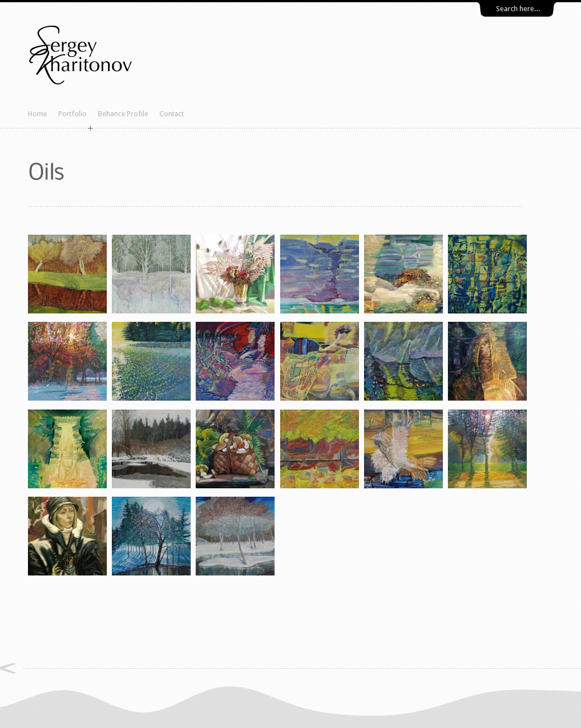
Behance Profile (123, 114)
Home (37, 114)
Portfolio (72, 114)
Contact (172, 114)
